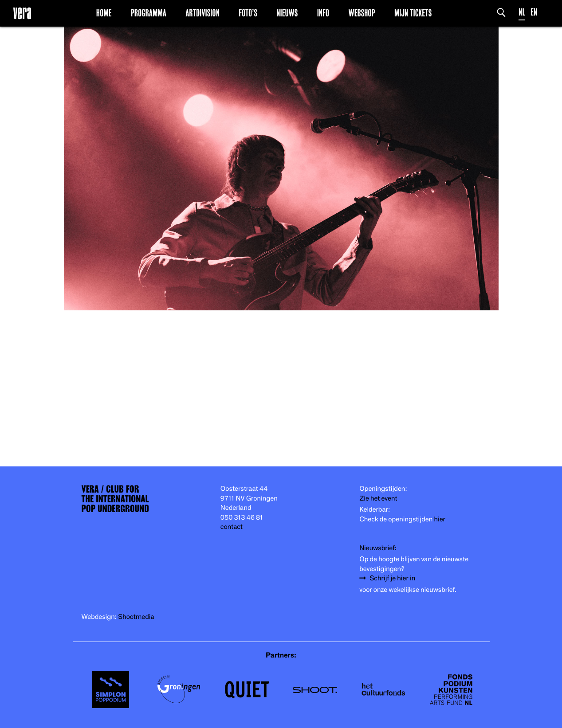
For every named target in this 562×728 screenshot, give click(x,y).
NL (522, 12)
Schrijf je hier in (392, 578)
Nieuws (287, 13)
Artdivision (202, 13)
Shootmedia (136, 617)
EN (534, 12)
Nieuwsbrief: (378, 548)
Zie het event (378, 499)
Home (104, 13)
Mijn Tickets (413, 13)
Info (323, 13)
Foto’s (248, 13)
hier (439, 519)
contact (232, 527)
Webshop (362, 13)
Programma (149, 13)
